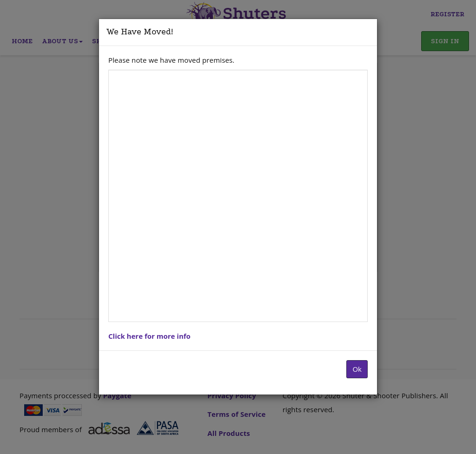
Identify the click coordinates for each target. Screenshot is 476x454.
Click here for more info (149, 336)
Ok (357, 369)
